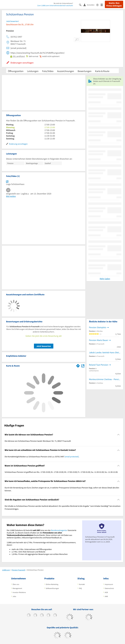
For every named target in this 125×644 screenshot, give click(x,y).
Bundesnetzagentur (59, 530)
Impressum (109, 584)
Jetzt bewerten (44, 346)
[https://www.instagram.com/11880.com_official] (42, 615)
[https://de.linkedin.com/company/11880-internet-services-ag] (55, 615)
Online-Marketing (52, 584)
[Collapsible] (118, 435)
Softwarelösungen (52, 588)
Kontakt (82, 584)
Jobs (14, 596)
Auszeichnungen (66, 71)
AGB (106, 592)
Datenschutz (109, 588)
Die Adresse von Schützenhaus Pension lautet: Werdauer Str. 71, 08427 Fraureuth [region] (38, 441)
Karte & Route (102, 71)
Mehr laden (105, 279)
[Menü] (103, 5)
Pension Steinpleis (98, 327)
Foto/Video (48, 71)
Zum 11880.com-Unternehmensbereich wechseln (55, 5)
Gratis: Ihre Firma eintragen (114, 4)
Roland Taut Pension (99, 365)
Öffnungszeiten (16, 71)
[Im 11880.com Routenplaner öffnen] (78, 365)
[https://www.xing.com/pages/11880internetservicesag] (48, 615)
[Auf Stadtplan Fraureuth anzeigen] (83, 366)
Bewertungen (85, 71)
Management (17, 588)
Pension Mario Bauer (99, 340)
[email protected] (72, 457)
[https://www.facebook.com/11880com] (29, 615)
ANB (106, 596)
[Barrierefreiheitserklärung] (98, 5)
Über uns (16, 584)
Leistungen (33, 71)
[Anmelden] (90, 5)
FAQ (80, 588)
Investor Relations (19, 592)
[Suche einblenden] (81, 5)
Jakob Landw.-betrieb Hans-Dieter (105, 352)
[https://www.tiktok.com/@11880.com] (35, 615)
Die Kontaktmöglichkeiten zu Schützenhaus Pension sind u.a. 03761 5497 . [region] (42, 457)
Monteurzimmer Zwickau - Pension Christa (105, 379)
